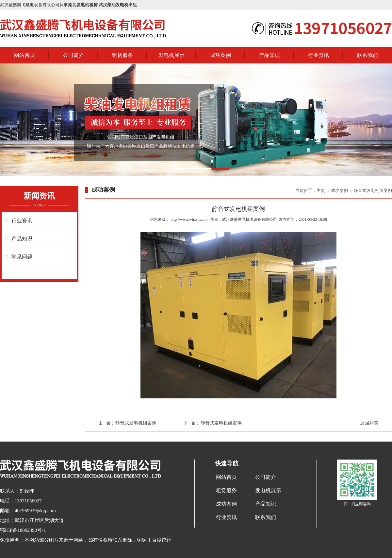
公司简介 (73, 55)
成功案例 (220, 55)
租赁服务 (122, 55)
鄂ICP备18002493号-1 (23, 530)
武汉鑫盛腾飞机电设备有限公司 (250, 219)
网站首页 (24, 55)
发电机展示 (171, 55)
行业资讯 (318, 55)
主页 (321, 191)
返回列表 (369, 423)
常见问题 (22, 257)
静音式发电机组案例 (373, 191)
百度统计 (162, 540)
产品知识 (269, 55)
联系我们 (367, 55)
